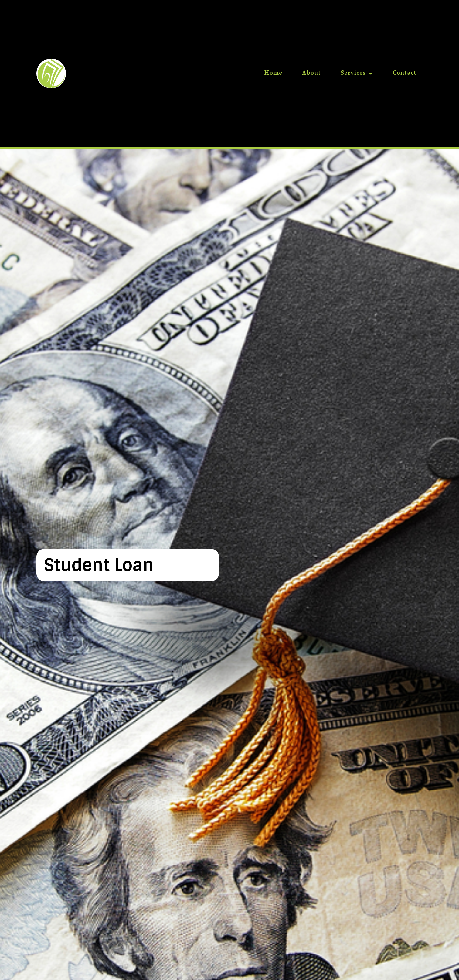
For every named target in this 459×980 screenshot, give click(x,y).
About (311, 74)
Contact (405, 74)
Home (273, 74)
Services (357, 74)
